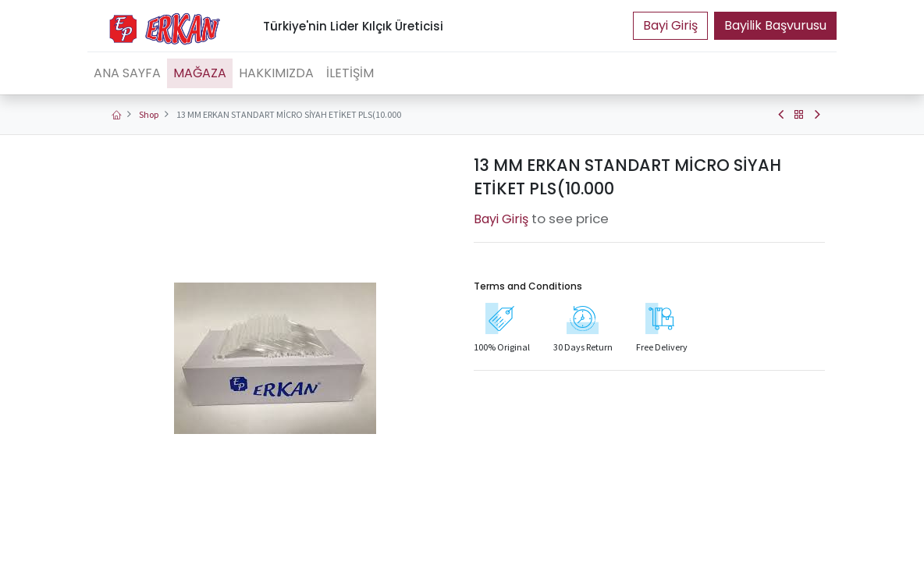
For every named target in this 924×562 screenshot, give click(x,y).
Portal (670, 26)
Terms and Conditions (528, 286)
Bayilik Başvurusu (775, 25)
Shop (149, 114)
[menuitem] (127, 73)
